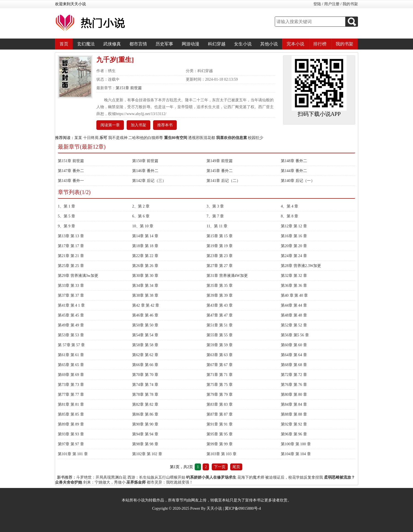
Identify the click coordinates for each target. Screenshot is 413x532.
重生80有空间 (176, 138)
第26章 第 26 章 (145, 266)
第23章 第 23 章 (220, 256)
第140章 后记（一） (298, 181)
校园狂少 (256, 138)
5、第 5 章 (66, 216)
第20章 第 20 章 (294, 246)
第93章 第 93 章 (71, 434)
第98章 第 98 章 (145, 444)
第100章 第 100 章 (296, 444)
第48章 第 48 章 (294, 315)
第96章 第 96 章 (294, 434)
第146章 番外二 (145, 171)
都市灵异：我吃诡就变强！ (170, 482)
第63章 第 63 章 (220, 355)
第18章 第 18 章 (145, 246)
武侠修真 (112, 44)
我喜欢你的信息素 (232, 138)
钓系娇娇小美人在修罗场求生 (211, 477)
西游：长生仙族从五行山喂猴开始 (156, 477)
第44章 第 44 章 (294, 305)
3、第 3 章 (215, 206)
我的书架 (350, 4)
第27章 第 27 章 (220, 266)
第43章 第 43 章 (220, 305)
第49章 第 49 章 (71, 325)
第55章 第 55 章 (220, 335)
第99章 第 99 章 (220, 444)
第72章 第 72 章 (294, 375)
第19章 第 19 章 (220, 246)
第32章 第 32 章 (294, 276)
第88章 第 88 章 (294, 414)
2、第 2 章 (141, 206)
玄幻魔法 (86, 44)
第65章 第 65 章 (71, 365)
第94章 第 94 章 (145, 434)
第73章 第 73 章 (71, 385)
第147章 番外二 (71, 171)
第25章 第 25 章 (71, 266)
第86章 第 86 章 (145, 414)
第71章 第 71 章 (220, 375)
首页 (64, 44)
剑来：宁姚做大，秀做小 (104, 482)
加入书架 (138, 125)
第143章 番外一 (71, 181)
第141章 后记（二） (223, 181)
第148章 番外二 (294, 161)
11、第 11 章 (217, 226)
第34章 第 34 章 (145, 286)
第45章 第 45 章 (71, 315)
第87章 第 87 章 (220, 414)
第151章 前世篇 (129, 88)
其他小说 (269, 44)
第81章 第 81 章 (71, 404)
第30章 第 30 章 (145, 276)
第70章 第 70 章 (145, 375)
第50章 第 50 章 (145, 325)
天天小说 (214, 508)
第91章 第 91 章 (220, 424)
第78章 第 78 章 (145, 395)
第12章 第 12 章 (294, 226)
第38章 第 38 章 (145, 295)
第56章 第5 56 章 (295, 335)
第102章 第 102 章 (147, 454)
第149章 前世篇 (220, 161)
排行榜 (320, 44)
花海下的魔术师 (251, 477)
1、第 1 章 (66, 206)
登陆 (317, 4)
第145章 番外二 (220, 171)
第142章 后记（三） (149, 181)
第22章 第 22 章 (145, 256)
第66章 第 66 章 (145, 365)
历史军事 (164, 44)
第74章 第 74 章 (145, 385)
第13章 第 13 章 (71, 236)
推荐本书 (165, 125)
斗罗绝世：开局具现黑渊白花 (101, 477)
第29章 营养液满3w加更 (78, 276)
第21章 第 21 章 (71, 256)
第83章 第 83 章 (220, 404)
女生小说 (243, 44)
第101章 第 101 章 (73, 454)
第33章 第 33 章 (71, 286)
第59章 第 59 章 (220, 345)
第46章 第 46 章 (145, 315)
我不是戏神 (118, 138)
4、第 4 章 (290, 206)
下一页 (220, 467)
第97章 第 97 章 (71, 444)
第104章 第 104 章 (296, 454)
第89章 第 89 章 (71, 424)
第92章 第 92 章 (294, 424)
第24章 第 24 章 (294, 256)
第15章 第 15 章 (220, 236)
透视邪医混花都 (202, 138)
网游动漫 (191, 44)
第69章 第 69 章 (71, 375)
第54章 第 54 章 (145, 335)
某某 (78, 138)
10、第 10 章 (143, 226)
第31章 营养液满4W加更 (227, 276)
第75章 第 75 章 (220, 385)
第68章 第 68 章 (294, 365)
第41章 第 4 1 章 (71, 305)
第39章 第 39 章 (220, 295)
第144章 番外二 (294, 171)
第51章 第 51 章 (220, 325)
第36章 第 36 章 (294, 286)
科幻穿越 (217, 44)
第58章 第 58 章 (145, 345)
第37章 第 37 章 (71, 295)
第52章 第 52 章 (294, 325)
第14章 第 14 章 (145, 236)
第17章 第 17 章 (71, 246)
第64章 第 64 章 (294, 355)
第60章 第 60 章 (294, 345)
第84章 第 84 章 (294, 404)
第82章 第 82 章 (145, 404)
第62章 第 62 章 (145, 355)
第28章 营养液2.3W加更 (301, 266)
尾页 (236, 467)
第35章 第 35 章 (220, 286)
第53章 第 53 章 (71, 335)
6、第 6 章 (141, 216)
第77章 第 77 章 (71, 395)
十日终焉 (91, 138)
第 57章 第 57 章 (71, 345)
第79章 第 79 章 (220, 395)
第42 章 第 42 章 (146, 305)
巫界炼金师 (136, 482)
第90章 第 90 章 (145, 424)
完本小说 (295, 44)
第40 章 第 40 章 (294, 295)
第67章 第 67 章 (220, 365)
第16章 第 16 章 (294, 236)
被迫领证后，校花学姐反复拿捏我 (294, 477)
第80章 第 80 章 (294, 395)
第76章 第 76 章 (294, 385)
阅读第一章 (110, 125)
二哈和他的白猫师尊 (146, 138)
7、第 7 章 (215, 216)
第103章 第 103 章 (222, 454)
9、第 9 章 (66, 226)
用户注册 (332, 4)
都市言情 (138, 44)
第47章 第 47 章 (220, 315)
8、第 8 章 (290, 216)
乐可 (103, 138)
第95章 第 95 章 (220, 434)
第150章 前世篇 (145, 161)
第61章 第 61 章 (71, 355)
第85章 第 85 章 (71, 414)
